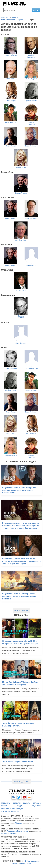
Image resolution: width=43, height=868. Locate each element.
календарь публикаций (12, 809)
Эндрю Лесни (21, 291)
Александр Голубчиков (17, 831)
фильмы (27, 803)
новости (17, 803)
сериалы (37, 803)
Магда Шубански (11, 55)
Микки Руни (11, 79)
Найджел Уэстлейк (21, 317)
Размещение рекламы (21, 863)
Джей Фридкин (21, 343)
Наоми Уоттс (21, 168)
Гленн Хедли (11, 101)
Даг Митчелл (31, 265)
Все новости (21, 610)
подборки (36, 806)
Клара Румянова (11, 368)
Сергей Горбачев (9, 833)
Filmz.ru (19, 823)
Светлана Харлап (31, 368)
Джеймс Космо (31, 101)
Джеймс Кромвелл (31, 56)
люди (19, 806)
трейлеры (6, 803)
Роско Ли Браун (31, 146)
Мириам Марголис (31, 123)
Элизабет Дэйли (31, 79)
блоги (4, 806)
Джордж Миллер (21, 193)
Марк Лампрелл (31, 218)
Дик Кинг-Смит (21, 240)
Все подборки (21, 781)
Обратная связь (32, 861)
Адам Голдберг (11, 122)
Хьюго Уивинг (11, 146)
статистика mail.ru (10, 811)
